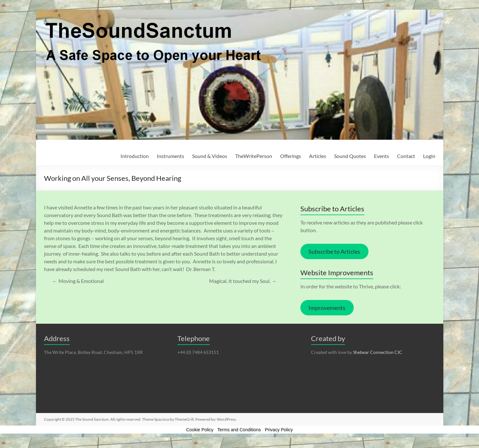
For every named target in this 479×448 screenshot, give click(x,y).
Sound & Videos (210, 156)
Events (381, 156)
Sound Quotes (350, 156)
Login (429, 156)
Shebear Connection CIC (378, 352)
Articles (318, 156)
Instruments (170, 156)
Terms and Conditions (239, 430)
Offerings (291, 156)
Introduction (135, 156)
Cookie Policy (200, 430)
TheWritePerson (254, 156)
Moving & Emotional (78, 281)
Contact (406, 156)
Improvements (327, 308)
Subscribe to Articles (334, 251)
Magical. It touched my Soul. (243, 281)
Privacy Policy (279, 430)
